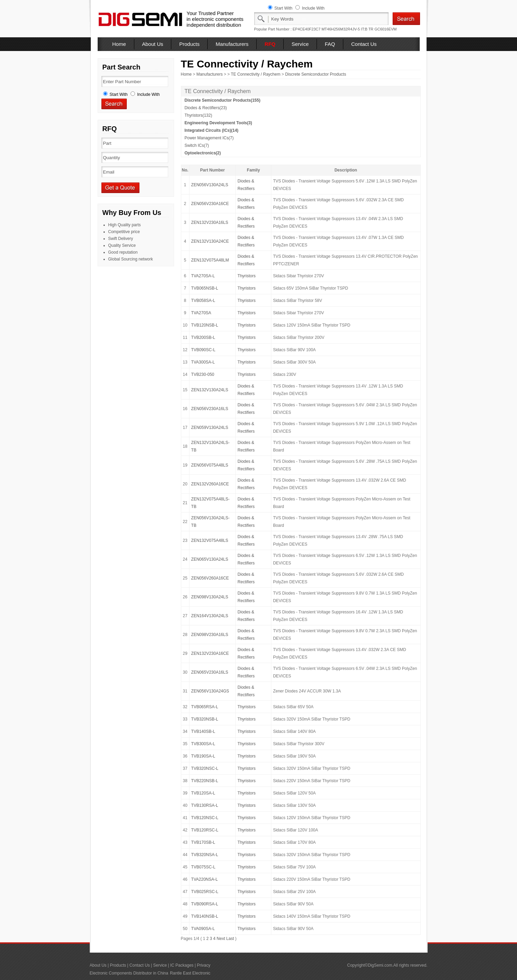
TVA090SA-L (203, 929)
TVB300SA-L (203, 744)
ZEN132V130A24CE (210, 241)
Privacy (204, 965)
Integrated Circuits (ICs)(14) (212, 130)
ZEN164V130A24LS (210, 616)
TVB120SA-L (203, 793)
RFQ (270, 44)
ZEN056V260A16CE (210, 578)
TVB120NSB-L (205, 325)
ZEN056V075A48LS (210, 465)
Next (221, 939)
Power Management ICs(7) (209, 138)
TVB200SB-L (203, 338)
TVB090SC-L (203, 350)
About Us (153, 44)
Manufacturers (232, 44)
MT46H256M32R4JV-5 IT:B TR (347, 29)
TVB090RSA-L (205, 904)
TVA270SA (201, 313)
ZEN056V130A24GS (210, 691)
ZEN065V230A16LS (210, 672)
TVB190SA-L (203, 756)
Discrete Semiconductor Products (316, 74)
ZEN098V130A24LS (210, 597)
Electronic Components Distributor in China (129, 973)
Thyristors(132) (199, 115)
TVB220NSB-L (205, 781)
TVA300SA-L (203, 362)
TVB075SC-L (203, 867)
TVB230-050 (203, 374)
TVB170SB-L (203, 842)
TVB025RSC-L (205, 892)
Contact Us (364, 44)
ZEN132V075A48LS (210, 540)
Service (300, 44)
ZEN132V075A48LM (210, 260)
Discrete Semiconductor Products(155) (223, 100)
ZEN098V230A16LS (210, 635)
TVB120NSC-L (205, 818)
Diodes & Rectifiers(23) (206, 108)
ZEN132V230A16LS (210, 222)
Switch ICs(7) (197, 145)
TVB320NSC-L (205, 768)
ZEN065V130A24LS (210, 559)
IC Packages (182, 965)
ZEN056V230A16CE (210, 204)
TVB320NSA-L (205, 855)
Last (230, 939)
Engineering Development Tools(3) (218, 123)
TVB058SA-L (203, 301)
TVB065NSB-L (205, 288)
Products (189, 44)
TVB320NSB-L (205, 719)
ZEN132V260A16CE (210, 484)
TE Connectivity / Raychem (256, 74)
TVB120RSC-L (205, 830)
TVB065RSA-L (205, 707)
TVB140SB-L (203, 731)
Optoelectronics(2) (203, 153)
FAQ (330, 44)
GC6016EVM (386, 29)
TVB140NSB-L (205, 916)
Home (119, 44)
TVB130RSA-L (205, 805)
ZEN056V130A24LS (210, 185)
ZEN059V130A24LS (210, 428)
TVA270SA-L (203, 276)
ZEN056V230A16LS (210, 409)
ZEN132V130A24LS (210, 390)
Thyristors (247, 276)
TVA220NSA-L (205, 879)
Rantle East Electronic (190, 973)
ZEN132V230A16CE (210, 653)
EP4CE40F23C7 (306, 29)
